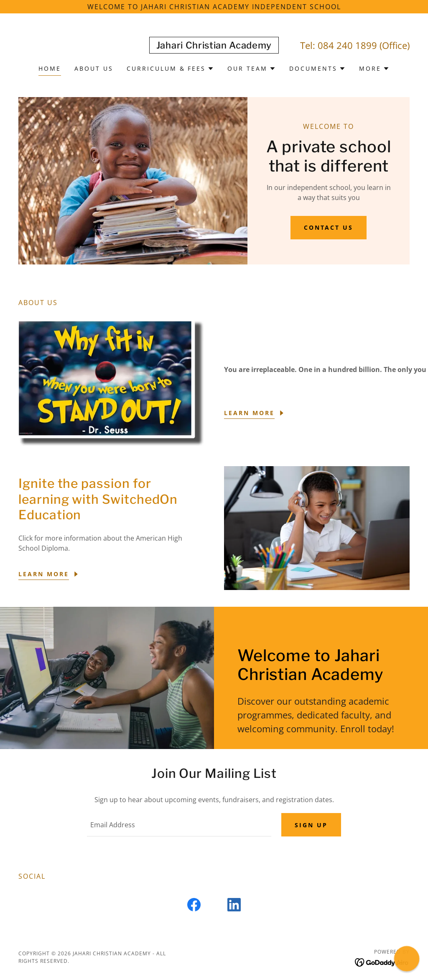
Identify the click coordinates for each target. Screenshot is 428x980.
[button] (171, 69)
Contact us (329, 227)
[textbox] (179, 825)
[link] (214, 46)
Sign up (311, 825)
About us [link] (94, 68)
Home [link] (50, 68)
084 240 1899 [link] (347, 45)
